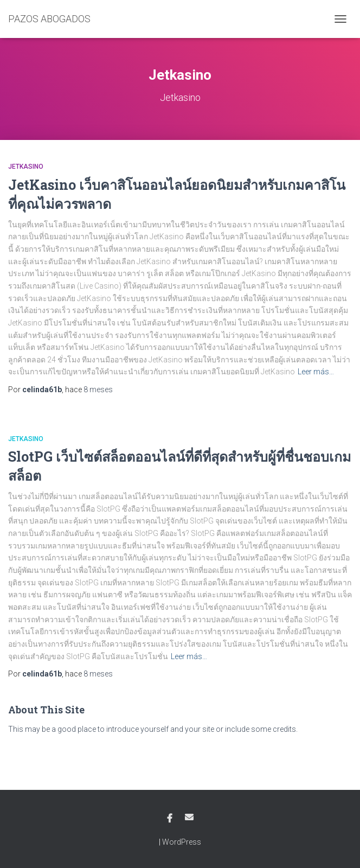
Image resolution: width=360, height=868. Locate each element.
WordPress (182, 842)
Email (189, 817)
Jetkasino (26, 167)
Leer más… (316, 372)
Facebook (170, 819)
